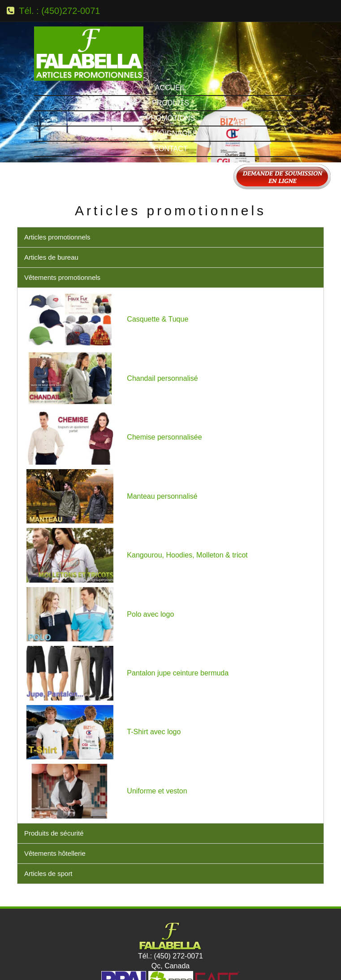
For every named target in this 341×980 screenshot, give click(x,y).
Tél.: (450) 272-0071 (170, 904)
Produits (170, 51)
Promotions (170, 66)
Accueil (170, 36)
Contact (170, 97)
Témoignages (170, 81)
